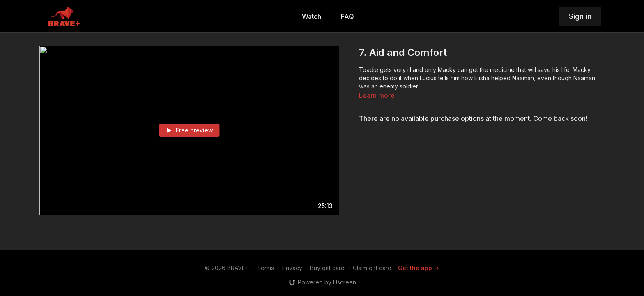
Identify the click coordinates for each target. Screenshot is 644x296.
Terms (266, 268)
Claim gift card (372, 268)
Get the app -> (419, 268)
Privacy (292, 268)
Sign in (580, 16)
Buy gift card (327, 268)
